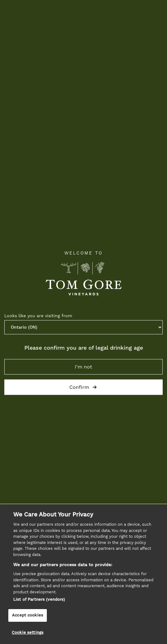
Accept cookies (28, 615)
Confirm (83, 387)
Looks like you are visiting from (38, 316)
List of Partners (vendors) (39, 600)
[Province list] (83, 327)
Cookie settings (28, 633)
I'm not (83, 367)
